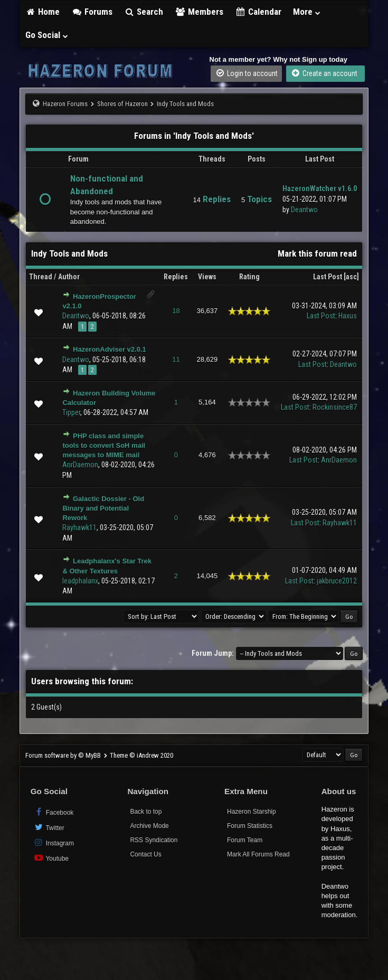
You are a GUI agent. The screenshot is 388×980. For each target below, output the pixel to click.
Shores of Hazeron (122, 104)
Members (199, 12)
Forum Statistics (250, 826)
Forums (92, 12)
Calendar (258, 12)
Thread (41, 277)
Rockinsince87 (335, 407)
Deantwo (304, 210)
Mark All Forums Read (258, 854)
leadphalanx (80, 581)
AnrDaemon (80, 465)
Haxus (348, 316)
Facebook (54, 812)
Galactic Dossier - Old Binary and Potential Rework (103, 508)
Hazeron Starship (252, 812)
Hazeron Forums (65, 104)
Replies (176, 277)
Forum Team (245, 840)
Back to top (146, 812)
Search (144, 12)
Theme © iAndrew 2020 (141, 755)
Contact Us (145, 854)
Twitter (49, 827)
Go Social (47, 35)
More (307, 12)
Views (207, 277)
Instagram (54, 842)
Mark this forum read (317, 253)
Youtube (51, 858)
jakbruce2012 (337, 581)
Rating (249, 277)
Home (43, 12)
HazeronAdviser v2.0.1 (110, 349)
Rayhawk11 (79, 527)
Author (69, 277)
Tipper (71, 412)
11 (176, 359)
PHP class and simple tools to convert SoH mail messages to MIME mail (104, 445)
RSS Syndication (154, 840)
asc (351, 277)
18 (176, 311)
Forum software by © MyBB (64, 755)
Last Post (328, 277)
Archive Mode (149, 826)
